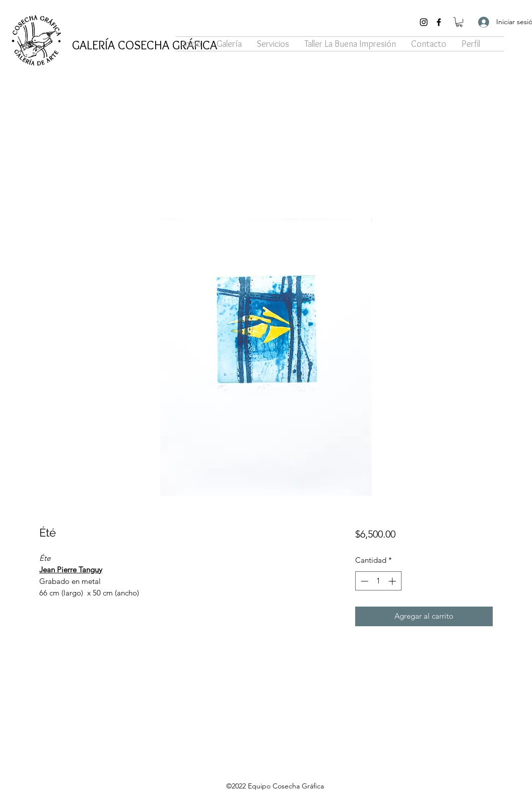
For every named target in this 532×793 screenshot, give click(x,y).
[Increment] (393, 581)
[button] (459, 22)
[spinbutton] (378, 581)
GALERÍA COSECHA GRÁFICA (145, 45)
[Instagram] (424, 22)
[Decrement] (363, 581)
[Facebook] (439, 22)
